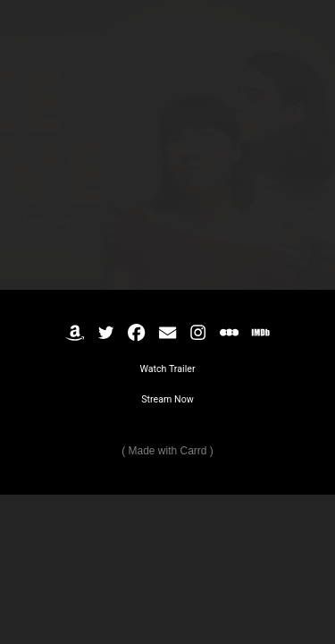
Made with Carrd (167, 451)
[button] (75, 332)
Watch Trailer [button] (167, 369)
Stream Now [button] (167, 399)
